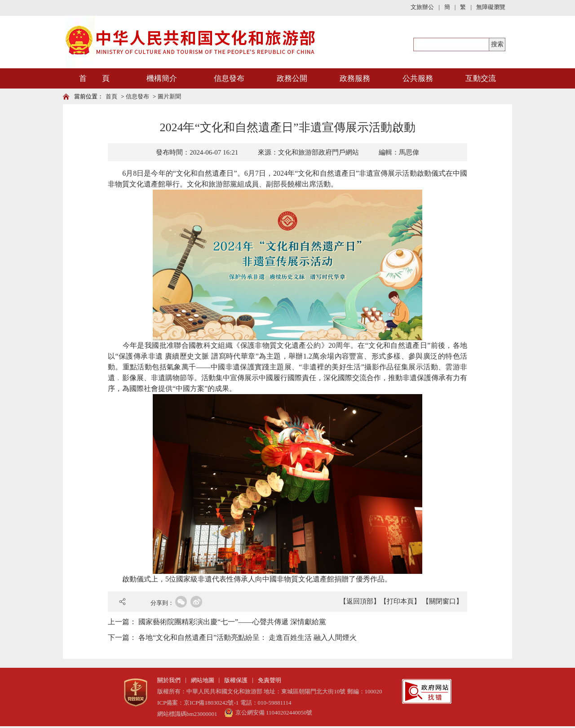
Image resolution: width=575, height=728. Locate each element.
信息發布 (229, 78)
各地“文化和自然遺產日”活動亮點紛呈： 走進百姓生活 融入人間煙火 (248, 637)
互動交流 (481, 78)
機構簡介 (162, 78)
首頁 (111, 96)
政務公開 (292, 78)
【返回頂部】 (360, 601)
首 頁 (94, 78)
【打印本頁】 (400, 601)
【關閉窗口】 (442, 601)
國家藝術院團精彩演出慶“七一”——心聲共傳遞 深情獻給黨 (232, 622)
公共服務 (418, 78)
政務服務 (355, 78)
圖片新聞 (169, 96)
